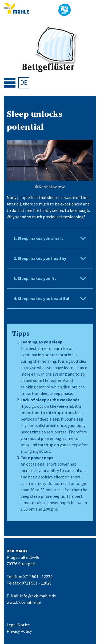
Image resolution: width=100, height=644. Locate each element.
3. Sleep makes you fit (35, 278)
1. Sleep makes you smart (38, 238)
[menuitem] (24, 83)
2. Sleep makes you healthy (40, 258)
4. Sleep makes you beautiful (41, 298)
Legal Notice (18, 625)
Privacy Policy (19, 631)
